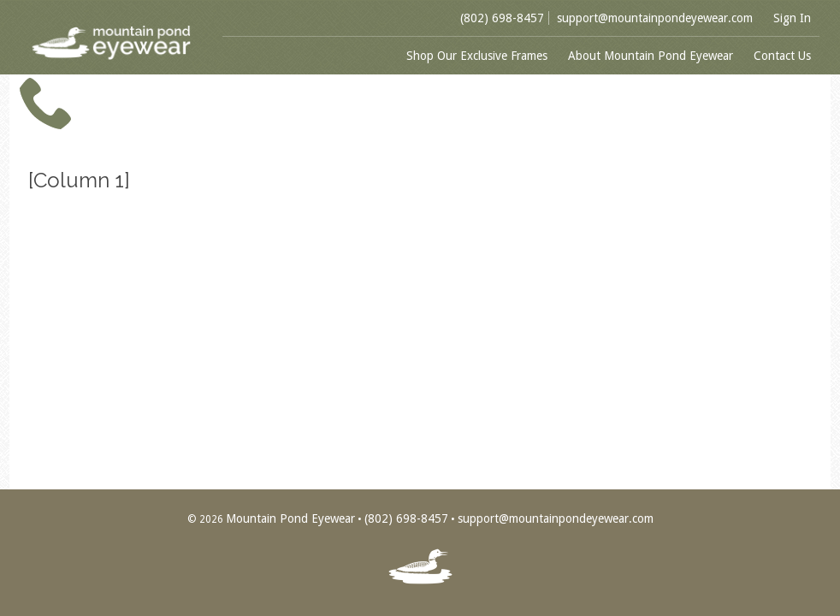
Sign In (792, 18)
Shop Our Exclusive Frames (477, 56)
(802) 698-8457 (502, 18)
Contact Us (782, 56)
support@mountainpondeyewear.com (655, 18)
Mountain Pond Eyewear (290, 518)
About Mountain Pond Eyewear (651, 56)
